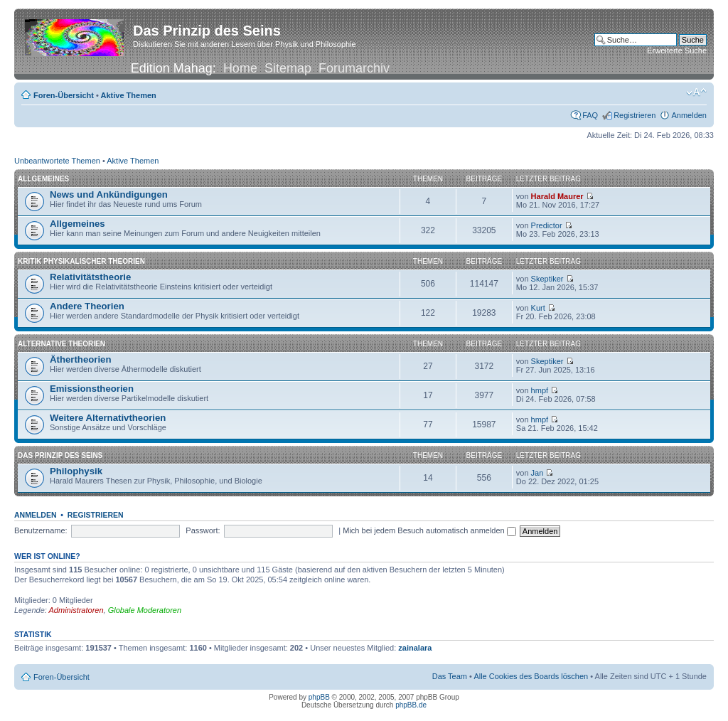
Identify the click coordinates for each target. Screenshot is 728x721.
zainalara (415, 648)
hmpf (540, 390)
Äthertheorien (80, 359)
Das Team (450, 676)
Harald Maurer (557, 196)
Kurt (538, 308)
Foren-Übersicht (64, 95)
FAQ (590, 115)
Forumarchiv (354, 68)
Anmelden (689, 115)
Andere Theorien (87, 306)
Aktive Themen (129, 95)
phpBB (319, 697)
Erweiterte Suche (677, 50)
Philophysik (76, 471)
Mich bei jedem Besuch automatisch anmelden (429, 530)
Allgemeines (43, 179)
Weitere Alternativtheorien (108, 418)
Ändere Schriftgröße (696, 92)
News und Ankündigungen (109, 194)
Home (240, 68)
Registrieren (635, 115)
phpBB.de (411, 705)
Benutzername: (41, 530)
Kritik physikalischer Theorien (81, 261)
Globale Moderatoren (145, 610)
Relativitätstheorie (90, 277)
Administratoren (76, 610)
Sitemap (288, 68)
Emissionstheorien (92, 389)
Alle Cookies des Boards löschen (531, 676)
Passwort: (203, 530)
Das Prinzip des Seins (60, 455)
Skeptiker (547, 279)
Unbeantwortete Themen (57, 161)
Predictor (547, 225)
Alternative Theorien (61, 344)
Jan (537, 473)
